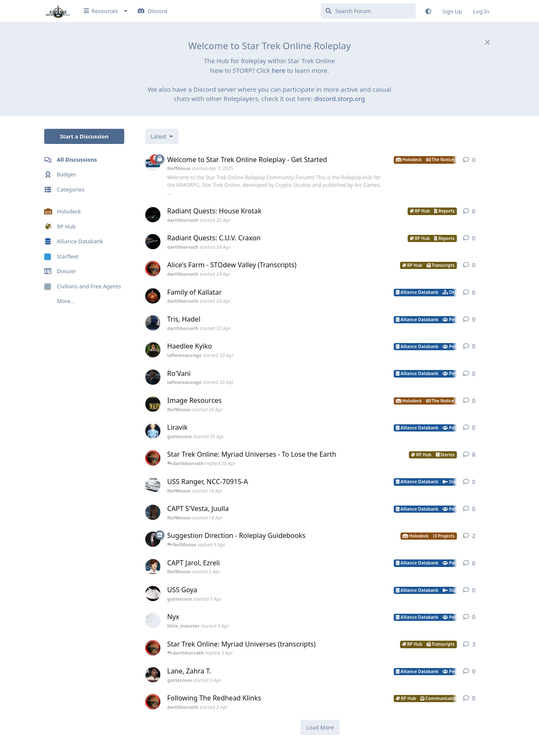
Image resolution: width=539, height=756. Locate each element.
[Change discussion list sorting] (162, 136)
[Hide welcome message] (487, 42)
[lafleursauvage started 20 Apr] (153, 350)
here (278, 70)
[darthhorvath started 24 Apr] (153, 242)
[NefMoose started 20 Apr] (153, 404)
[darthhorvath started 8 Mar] (153, 458)
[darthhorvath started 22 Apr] (153, 323)
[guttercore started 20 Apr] (153, 431)
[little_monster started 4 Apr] (153, 620)
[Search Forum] (368, 11)
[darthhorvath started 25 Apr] (153, 215)
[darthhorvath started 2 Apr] (153, 702)
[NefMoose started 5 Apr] (153, 567)
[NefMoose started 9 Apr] (153, 539)
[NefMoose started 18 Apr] (153, 485)
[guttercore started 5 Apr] (153, 594)
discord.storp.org (340, 98)
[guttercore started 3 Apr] (153, 675)
